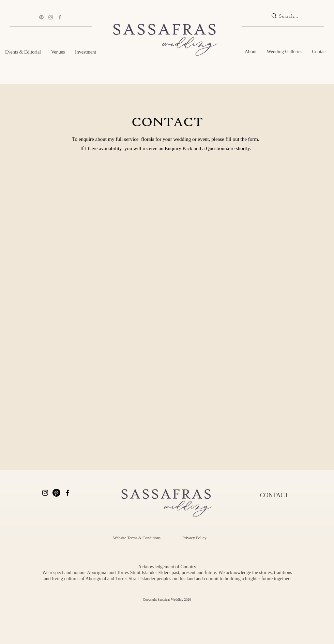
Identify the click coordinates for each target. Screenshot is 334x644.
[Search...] (291, 16)
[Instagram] (51, 17)
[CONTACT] (274, 495)
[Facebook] (60, 17)
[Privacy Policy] (194, 538)
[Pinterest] (41, 17)
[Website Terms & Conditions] (137, 538)
